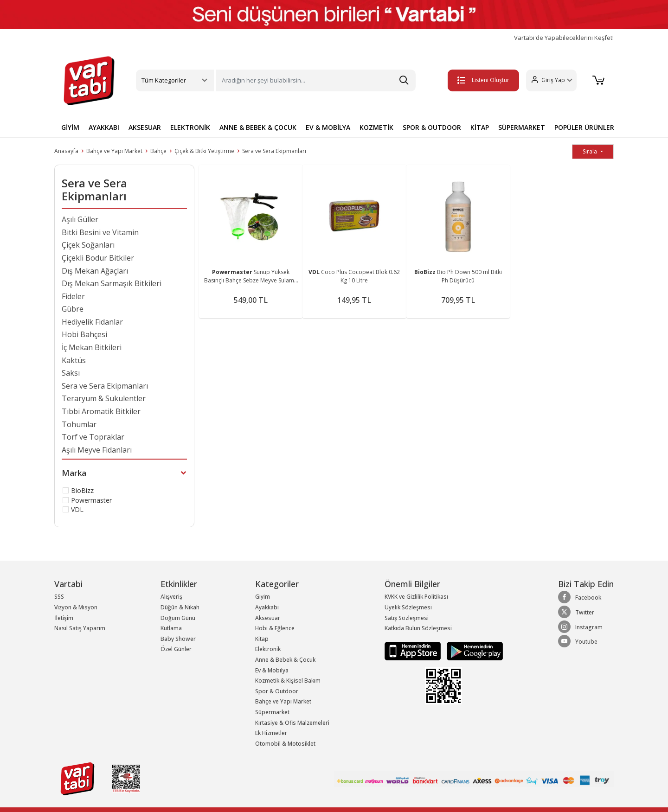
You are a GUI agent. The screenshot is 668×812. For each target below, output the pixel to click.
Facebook (580, 597)
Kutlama (171, 628)
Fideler (73, 296)
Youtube (578, 641)
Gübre (73, 309)
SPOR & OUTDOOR (432, 127)
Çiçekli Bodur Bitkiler (98, 258)
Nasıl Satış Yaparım (80, 628)
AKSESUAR (145, 127)
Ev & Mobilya (272, 670)
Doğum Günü (178, 618)
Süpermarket (272, 712)
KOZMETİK (376, 127)
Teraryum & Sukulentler (104, 398)
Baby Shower (178, 639)
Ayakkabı (267, 607)
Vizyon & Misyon (76, 607)
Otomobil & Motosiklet (285, 744)
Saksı (71, 373)
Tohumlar (79, 424)
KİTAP (480, 127)
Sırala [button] (591, 151)
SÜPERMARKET (522, 127)
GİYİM (70, 127)
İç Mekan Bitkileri (92, 347)
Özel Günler (176, 649)
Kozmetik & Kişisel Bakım (288, 681)
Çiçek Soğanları (88, 245)
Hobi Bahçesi (84, 334)
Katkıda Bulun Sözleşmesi (418, 628)
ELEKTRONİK (190, 127)
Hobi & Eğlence (275, 628)
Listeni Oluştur (482, 80)
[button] (550, 80)
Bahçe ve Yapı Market (114, 151)
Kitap (262, 639)
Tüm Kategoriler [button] (164, 80)
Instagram (580, 627)
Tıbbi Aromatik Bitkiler (101, 411)
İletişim (64, 618)
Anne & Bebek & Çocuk (285, 660)
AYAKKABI (104, 127)
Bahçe (158, 151)
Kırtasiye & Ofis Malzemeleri (292, 723)
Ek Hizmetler (271, 733)
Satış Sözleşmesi (407, 618)
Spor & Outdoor (277, 691)
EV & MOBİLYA (328, 127)
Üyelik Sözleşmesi (408, 607)
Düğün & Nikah (180, 607)
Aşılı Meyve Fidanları (97, 450)
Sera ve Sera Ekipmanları (274, 151)
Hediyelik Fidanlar (92, 322)
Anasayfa (66, 151)
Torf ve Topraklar (93, 437)
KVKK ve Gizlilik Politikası (416, 597)
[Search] (316, 80)
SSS (59, 597)
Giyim (263, 597)
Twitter (576, 612)
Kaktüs (74, 360)
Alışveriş (171, 597)
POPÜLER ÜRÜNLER (584, 127)
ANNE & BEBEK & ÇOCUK (258, 127)
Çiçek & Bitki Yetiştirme (204, 151)
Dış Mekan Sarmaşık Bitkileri (112, 283)
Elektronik (268, 649)
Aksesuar (268, 618)
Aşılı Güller (80, 219)
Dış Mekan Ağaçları (95, 271)
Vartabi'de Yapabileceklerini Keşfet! (564, 38)
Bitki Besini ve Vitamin (100, 232)
